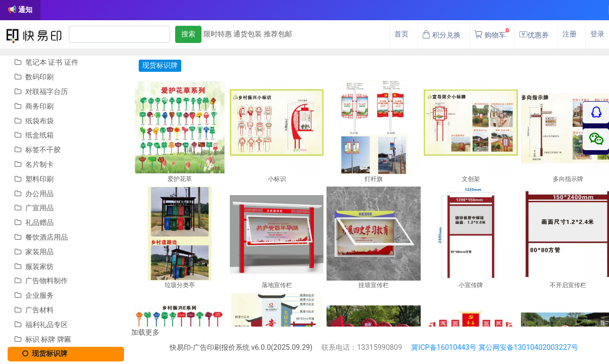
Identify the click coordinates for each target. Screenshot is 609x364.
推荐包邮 (278, 34)
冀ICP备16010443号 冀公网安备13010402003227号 (495, 348)
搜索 (188, 34)
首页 (401, 34)
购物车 (492, 32)
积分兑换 (441, 35)
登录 (597, 34)
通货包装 (248, 34)
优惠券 (534, 35)
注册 (570, 34)
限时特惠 (218, 34)
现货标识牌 (41, 354)
